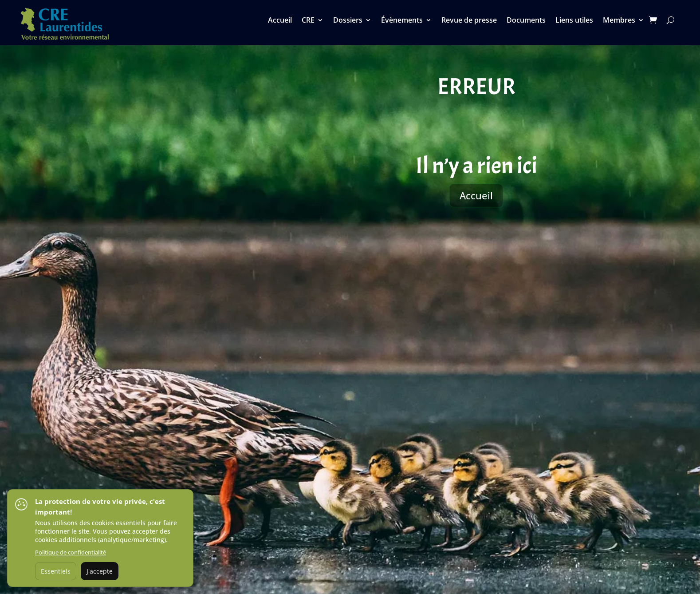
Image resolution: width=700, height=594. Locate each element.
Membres (619, 21)
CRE (308, 21)
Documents (526, 21)
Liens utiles (574, 21)
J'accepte (100, 571)
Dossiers (348, 21)
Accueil (280, 21)
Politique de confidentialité (71, 552)
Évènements (402, 21)
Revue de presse (469, 21)
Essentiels (56, 571)
